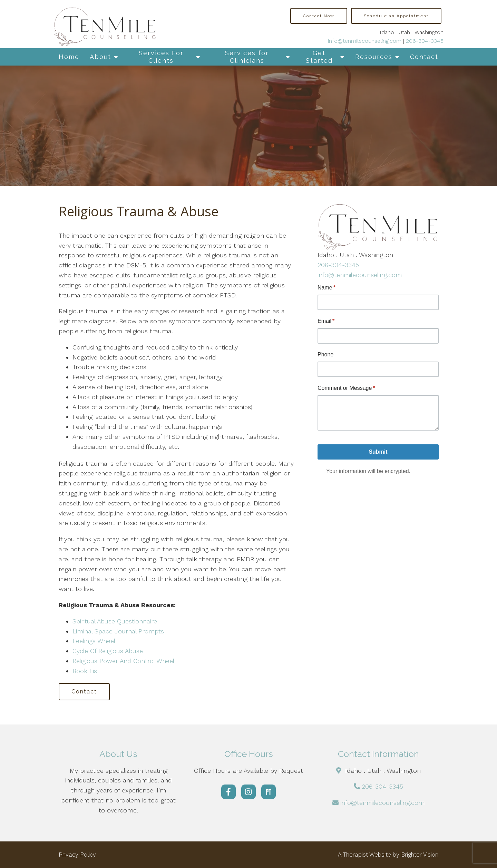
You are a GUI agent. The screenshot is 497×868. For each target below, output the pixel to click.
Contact (424, 57)
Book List (87, 671)
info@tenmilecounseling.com (365, 41)
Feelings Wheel (94, 641)
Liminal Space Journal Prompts (118, 631)
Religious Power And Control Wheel (123, 661)
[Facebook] (228, 792)
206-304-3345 (425, 41)
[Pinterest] (269, 792)
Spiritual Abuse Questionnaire (115, 621)
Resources (374, 57)
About (100, 57)
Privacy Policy (77, 855)
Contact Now (319, 16)
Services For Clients (161, 57)
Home (69, 57)
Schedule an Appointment (396, 16)
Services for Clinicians (247, 57)
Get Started (319, 57)
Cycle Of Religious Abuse (108, 651)
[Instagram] (248, 792)
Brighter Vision (420, 855)
